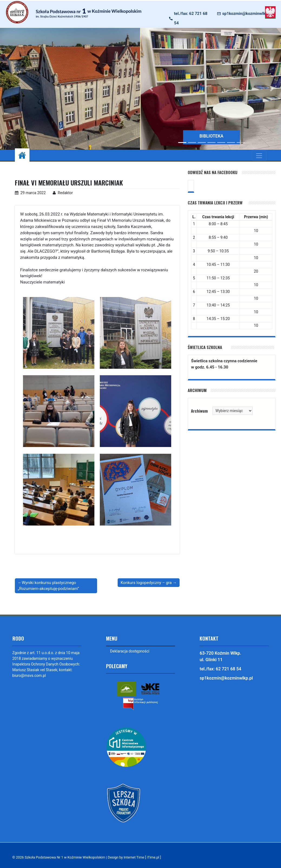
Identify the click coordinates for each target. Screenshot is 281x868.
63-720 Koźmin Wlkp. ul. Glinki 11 (220, 656)
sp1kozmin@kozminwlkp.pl (247, 14)
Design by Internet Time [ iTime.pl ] (135, 857)
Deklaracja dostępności (130, 651)
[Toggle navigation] (259, 156)
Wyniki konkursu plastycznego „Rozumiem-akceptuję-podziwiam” (49, 586)
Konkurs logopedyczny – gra (146, 583)
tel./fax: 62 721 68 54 (191, 18)
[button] (151, 89)
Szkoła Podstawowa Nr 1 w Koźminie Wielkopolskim (65, 857)
